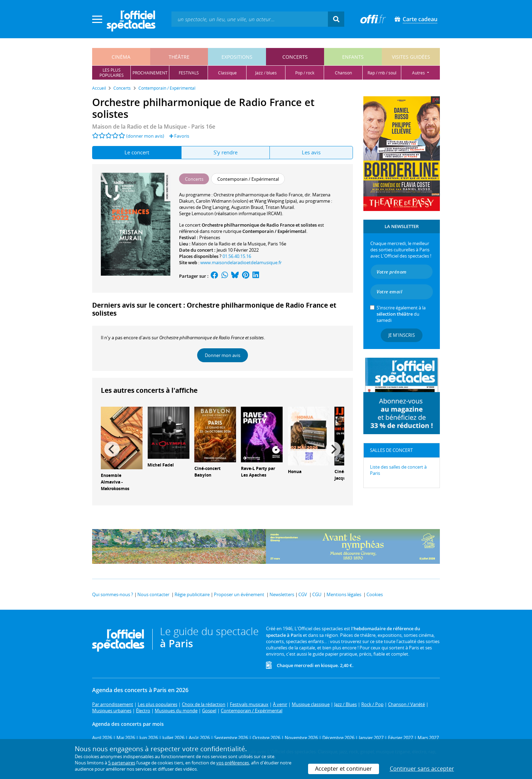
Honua (295, 472)
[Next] (333, 449)
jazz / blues (266, 73)
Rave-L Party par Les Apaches (258, 472)
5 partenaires (122, 763)
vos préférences (233, 763)
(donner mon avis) (145, 136)
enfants (353, 57)
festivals (189, 73)
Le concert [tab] (137, 152)
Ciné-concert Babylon (207, 472)
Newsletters (282, 594)
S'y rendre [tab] (225, 152)
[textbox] (250, 19)
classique (227, 73)
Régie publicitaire (192, 594)
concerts (295, 57)
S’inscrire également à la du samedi (401, 314)
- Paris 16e (154, 127)
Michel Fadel (161, 465)
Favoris (179, 136)
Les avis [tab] (311, 152)
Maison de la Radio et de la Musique (229, 244)
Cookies (375, 594)
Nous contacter (153, 594)
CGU (317, 594)
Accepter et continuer (344, 769)
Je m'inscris (402, 335)
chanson (343, 73)
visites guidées (411, 57)
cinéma (121, 57)
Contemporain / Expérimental (274, 231)
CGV (303, 594)
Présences (210, 237)
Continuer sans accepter (422, 769)
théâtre (179, 57)
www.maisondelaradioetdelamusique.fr (241, 262)
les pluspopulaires (112, 73)
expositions (237, 57)
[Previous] (112, 449)
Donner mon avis (223, 355)
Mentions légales (344, 594)
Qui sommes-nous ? (113, 594)
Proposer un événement (239, 594)
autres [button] (419, 73)
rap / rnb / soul (382, 73)
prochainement (150, 73)
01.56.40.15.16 (237, 256)
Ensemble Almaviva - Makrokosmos (115, 482)
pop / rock (305, 73)
